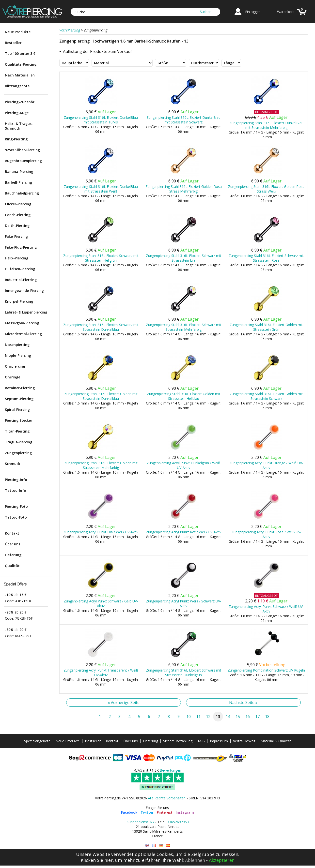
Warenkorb (286, 12)
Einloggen (253, 12)
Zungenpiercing (18, 453)
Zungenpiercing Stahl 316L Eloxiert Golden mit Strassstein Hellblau (184, 396)
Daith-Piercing (17, 226)
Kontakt (12, 533)
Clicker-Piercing (18, 204)
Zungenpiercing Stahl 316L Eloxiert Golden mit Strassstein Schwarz (266, 396)
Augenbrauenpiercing (23, 161)
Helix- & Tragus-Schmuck (19, 126)
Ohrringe (13, 377)
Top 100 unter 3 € (20, 53)
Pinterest (165, 812)
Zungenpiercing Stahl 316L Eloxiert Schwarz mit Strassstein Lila (184, 258)
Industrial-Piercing (21, 280)
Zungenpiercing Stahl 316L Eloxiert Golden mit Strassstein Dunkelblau (101, 396)
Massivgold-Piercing (22, 323)
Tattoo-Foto (16, 517)
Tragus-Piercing (19, 442)
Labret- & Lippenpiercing (26, 312)
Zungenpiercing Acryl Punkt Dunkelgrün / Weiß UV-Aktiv (183, 465)
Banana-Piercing (19, 172)
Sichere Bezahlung (178, 741)
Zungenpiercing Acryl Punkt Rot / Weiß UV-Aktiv (184, 532)
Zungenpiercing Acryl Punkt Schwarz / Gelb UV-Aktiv (101, 603)
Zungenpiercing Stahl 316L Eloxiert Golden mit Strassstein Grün (266, 327)
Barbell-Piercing (18, 182)
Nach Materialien (20, 75)
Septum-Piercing (19, 399)
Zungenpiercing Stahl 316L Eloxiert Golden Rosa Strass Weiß (266, 189)
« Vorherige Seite (124, 703)
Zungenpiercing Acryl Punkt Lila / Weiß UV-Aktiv (101, 532)
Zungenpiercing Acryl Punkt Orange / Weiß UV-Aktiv (266, 465)
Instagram (185, 812)
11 (198, 717)
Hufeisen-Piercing (20, 269)
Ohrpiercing (15, 366)
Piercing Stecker (19, 420)
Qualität (12, 566)
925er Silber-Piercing (22, 150)
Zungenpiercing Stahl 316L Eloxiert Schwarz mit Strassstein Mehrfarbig (184, 327)
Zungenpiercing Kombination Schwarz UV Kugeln (266, 670)
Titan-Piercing (17, 431)
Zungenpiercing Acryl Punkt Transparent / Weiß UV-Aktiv (101, 673)
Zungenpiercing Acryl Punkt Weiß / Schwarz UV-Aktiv (184, 603)
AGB (201, 741)
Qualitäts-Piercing (21, 64)
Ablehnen (195, 860)
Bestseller (13, 43)
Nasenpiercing (17, 345)
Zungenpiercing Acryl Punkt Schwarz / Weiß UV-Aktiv (266, 609)
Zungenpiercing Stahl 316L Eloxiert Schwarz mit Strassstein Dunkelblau (101, 327)
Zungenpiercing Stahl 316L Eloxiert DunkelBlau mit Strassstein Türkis (101, 120)
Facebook (129, 812)
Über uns (13, 544)
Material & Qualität (276, 741)
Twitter (147, 812)
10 (189, 717)
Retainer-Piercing (20, 388)
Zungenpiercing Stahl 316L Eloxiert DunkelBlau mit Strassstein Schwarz (183, 120)
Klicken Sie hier (97, 860)
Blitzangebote (17, 86)
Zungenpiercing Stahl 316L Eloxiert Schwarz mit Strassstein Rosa (266, 258)
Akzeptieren (222, 860)
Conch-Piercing (18, 215)
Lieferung (13, 555)
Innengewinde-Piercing (24, 291)
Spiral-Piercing (17, 410)
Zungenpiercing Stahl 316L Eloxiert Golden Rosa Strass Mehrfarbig (184, 189)
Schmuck (13, 464)
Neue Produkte (18, 32)
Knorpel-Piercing (19, 301)
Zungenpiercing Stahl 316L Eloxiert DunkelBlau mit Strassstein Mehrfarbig (266, 125)
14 (228, 717)
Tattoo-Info (16, 490)
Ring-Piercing (16, 139)
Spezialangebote (37, 741)
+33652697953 (177, 822)
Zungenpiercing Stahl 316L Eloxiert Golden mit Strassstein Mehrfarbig (101, 465)
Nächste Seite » (243, 703)
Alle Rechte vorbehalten (167, 798)
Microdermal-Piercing (23, 334)
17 (257, 717)
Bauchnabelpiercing (22, 193)
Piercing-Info (16, 480)
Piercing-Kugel (17, 113)
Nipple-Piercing (18, 355)
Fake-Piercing (16, 236)
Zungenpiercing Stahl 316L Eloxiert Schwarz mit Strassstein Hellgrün (101, 258)
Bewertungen (170, 770)
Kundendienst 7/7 (140, 822)
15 (238, 717)
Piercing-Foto (16, 506)
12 (208, 717)
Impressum (219, 741)
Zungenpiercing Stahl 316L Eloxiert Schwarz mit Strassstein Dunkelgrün (184, 673)
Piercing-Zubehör (20, 102)
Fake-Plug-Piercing (21, 247)
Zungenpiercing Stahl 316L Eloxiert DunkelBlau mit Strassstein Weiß (101, 189)
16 (248, 717)
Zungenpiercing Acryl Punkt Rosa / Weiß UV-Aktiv (266, 534)
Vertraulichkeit (244, 741)
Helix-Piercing (17, 258)
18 (267, 717)
